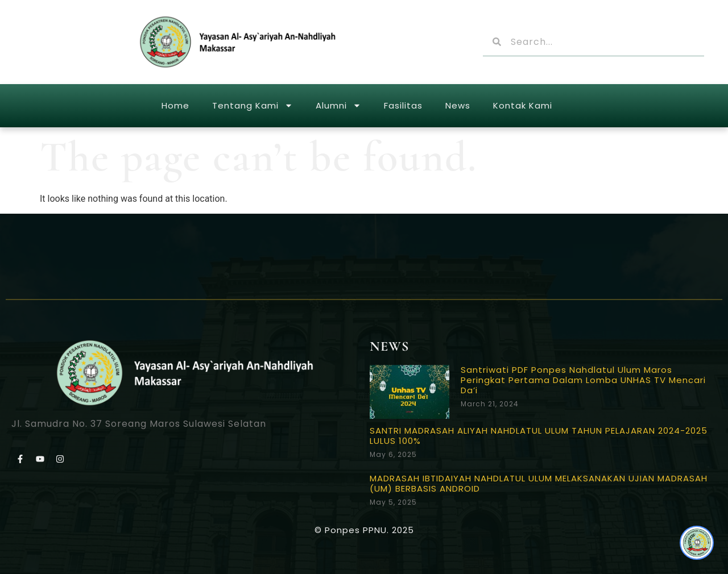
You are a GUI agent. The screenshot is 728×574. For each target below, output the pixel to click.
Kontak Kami (523, 105)
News (458, 105)
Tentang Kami (253, 105)
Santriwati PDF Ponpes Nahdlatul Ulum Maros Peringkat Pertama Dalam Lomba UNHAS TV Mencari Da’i (583, 380)
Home (175, 105)
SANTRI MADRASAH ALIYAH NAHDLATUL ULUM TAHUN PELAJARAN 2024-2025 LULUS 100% (539, 436)
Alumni (338, 105)
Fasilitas (403, 105)
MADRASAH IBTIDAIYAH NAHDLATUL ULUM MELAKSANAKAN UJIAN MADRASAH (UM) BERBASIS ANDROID (539, 483)
